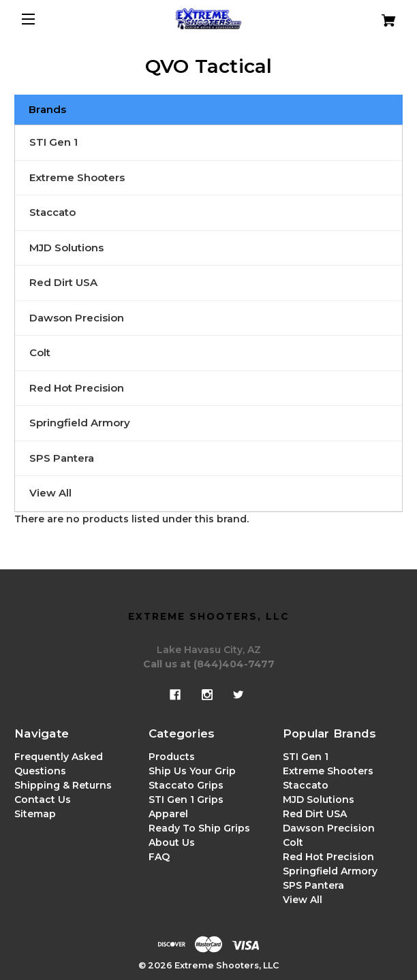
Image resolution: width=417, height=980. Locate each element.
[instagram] (207, 695)
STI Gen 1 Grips (186, 800)
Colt (40, 352)
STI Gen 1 (53, 142)
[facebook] (175, 695)
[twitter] (238, 695)
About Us (172, 842)
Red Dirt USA (63, 282)
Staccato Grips (186, 785)
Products (172, 757)
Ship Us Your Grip (192, 771)
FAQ (159, 857)
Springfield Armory (80, 423)
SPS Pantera (62, 458)
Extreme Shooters (77, 177)
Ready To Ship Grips (199, 828)
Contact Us (43, 800)
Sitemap (35, 814)
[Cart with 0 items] (371, 15)
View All (50, 493)
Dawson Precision (77, 318)
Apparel (168, 814)
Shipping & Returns (63, 785)
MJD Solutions (66, 248)
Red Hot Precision (77, 388)
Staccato (52, 212)
